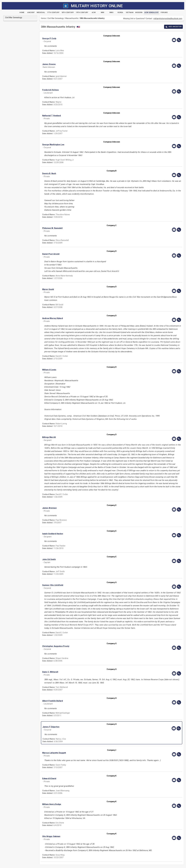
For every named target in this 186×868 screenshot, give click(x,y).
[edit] (179, 40)
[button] (91, 38)
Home (43, 18)
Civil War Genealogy (56, 18)
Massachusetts (72, 18)
